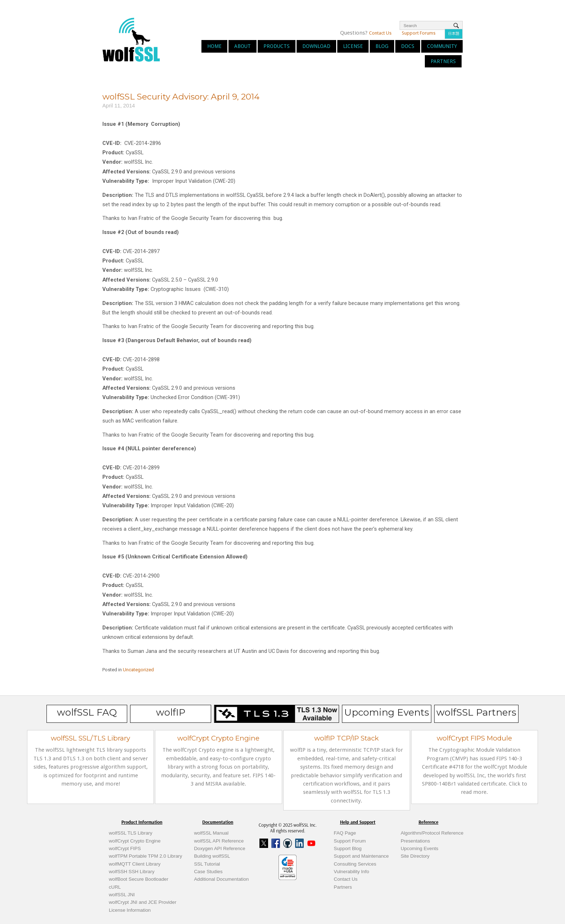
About (243, 46)
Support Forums (419, 33)
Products (277, 46)
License (353, 46)
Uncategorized (138, 670)
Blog (382, 46)
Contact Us (380, 33)
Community (442, 46)
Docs (408, 46)
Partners (443, 61)
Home (214, 46)
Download (316, 46)
